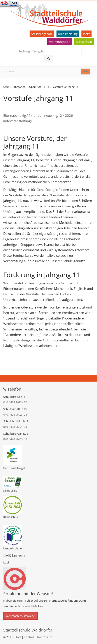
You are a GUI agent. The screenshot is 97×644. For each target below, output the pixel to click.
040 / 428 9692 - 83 (15, 439)
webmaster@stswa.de (20, 616)
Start (10, 72)
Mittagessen (84, 42)
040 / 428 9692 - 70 (15, 402)
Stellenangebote (42, 34)
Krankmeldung (68, 34)
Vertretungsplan (60, 42)
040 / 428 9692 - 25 (15, 414)
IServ (86, 34)
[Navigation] (9, 3)
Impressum (45, 637)
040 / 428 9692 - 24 (15, 427)
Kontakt (29, 637)
